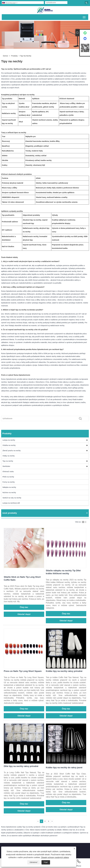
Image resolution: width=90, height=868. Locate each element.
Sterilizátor (6, 466)
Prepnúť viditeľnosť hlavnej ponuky (84, 17)
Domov (6, 56)
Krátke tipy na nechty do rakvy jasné (64, 768)
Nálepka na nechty (9, 487)
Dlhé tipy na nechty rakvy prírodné (21, 766)
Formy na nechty (9, 482)
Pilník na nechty (8, 477)
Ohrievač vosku (8, 472)
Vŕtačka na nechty (9, 445)
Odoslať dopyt (24, 614)
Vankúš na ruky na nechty (12, 498)
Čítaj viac (24, 607)
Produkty (14, 56)
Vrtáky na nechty (9, 456)
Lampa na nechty (9, 440)
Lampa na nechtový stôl (11, 503)
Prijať (46, 862)
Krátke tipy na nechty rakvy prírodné (64, 671)
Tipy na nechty (26, 56)
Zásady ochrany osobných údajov (55, 857)
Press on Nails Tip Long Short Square (23, 671)
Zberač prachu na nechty (12, 451)
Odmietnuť (34, 862)
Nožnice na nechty (9, 493)
